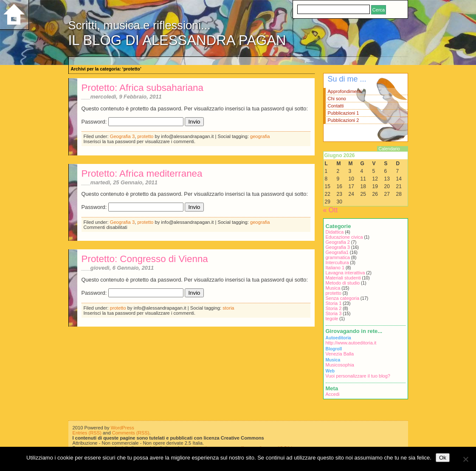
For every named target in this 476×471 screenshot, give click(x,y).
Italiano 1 (335, 268)
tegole (332, 319)
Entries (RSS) (87, 433)
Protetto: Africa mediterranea (142, 173)
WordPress (123, 428)
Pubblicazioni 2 (344, 120)
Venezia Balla (340, 354)
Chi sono (337, 99)
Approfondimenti (345, 91)
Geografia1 (337, 252)
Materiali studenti (343, 278)
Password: (132, 122)
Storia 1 (334, 303)
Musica (333, 288)
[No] (465, 459)
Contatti (336, 106)
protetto (145, 136)
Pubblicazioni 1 (344, 113)
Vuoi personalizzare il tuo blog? (358, 376)
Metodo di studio (343, 283)
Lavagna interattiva (345, 273)
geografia (260, 136)
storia (228, 308)
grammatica (338, 257)
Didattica (335, 232)
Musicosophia (340, 365)
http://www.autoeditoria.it (351, 343)
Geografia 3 (122, 136)
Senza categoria (343, 298)
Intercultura (337, 262)
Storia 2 (334, 308)
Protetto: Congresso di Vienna (145, 259)
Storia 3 (334, 313)
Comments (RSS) (131, 433)
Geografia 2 (338, 242)
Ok (443, 458)
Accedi (333, 394)
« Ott (331, 210)
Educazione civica (344, 237)
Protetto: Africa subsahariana (143, 88)
